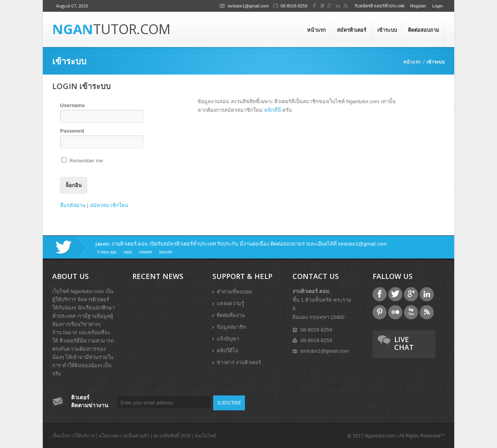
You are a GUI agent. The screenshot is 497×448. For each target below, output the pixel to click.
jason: (103, 244)
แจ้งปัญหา (228, 339)
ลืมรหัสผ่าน (73, 205)
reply (128, 252)
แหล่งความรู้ (230, 303)
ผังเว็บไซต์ (206, 436)
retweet (146, 252)
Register (418, 6)
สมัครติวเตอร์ (352, 30)
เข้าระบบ (387, 30)
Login (438, 6)
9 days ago (107, 252)
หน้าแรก (316, 30)
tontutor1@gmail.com (248, 6)
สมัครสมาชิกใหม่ (109, 205)
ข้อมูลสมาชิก (231, 327)
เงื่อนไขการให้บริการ (73, 436)
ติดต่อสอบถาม (424, 30)
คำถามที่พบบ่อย (234, 292)
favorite (165, 252)
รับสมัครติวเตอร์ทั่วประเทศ (379, 6)
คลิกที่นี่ (273, 110)
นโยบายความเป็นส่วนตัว (124, 436)
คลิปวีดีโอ (227, 351)
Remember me (82, 161)
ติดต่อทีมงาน (231, 315)
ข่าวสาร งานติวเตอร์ (239, 362)
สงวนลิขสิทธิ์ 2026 (172, 436)
